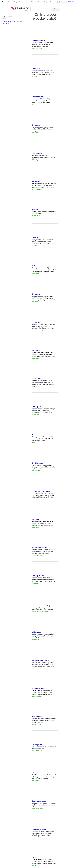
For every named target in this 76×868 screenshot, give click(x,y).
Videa (40, 2)
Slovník (21, 2)
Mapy (15, 2)
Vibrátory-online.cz (39, 41)
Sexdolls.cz (36, 69)
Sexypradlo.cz (37, 153)
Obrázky (34, 2)
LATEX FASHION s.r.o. (40, 97)
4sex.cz (35, 435)
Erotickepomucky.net (40, 548)
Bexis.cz (35, 238)
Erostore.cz (36, 125)
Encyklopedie (48, 2)
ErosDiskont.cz (37, 463)
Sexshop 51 (36, 210)
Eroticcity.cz (36, 322)
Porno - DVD (36, 379)
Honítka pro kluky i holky (41, 491)
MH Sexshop (37, 181)
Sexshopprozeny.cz (39, 801)
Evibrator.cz (36, 266)
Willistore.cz (36, 632)
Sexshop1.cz (37, 350)
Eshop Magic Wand (39, 829)
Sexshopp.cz (37, 519)
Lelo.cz (35, 857)
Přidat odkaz (62, 2)
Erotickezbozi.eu (38, 688)
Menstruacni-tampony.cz (41, 660)
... (33, 604)
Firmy (10, 2)
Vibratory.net (37, 773)
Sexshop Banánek (38, 576)
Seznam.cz (71, 2)
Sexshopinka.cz (38, 717)
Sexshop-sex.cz (38, 407)
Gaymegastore (37, 745)
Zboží (27, 2)
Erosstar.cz (36, 294)
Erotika (10, 17)
